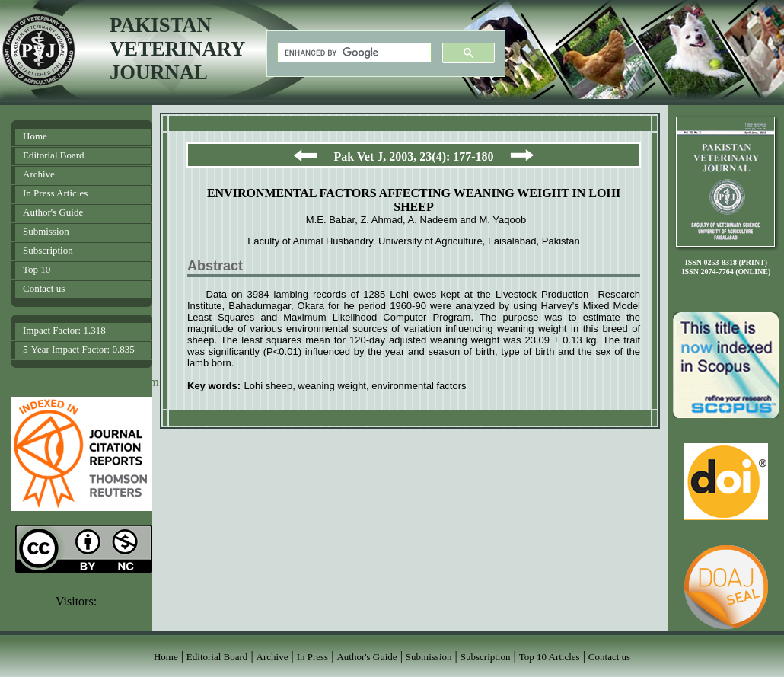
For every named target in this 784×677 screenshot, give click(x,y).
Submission (46, 231)
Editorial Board (54, 155)
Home (35, 136)
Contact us (44, 288)
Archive (39, 174)
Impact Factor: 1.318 (64, 330)
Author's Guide (53, 212)
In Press (313, 657)
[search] (353, 53)
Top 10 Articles (550, 657)
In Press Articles (55, 193)
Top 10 (37, 269)
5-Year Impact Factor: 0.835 (79, 349)
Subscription (48, 250)
